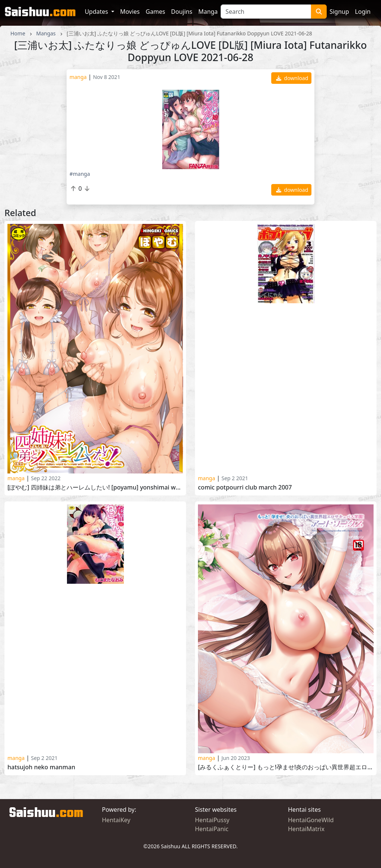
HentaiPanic (212, 829)
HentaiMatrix (306, 829)
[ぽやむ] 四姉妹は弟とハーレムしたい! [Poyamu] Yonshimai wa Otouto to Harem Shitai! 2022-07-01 (95, 487)
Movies (130, 12)
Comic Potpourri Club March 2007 (245, 487)
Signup (339, 12)
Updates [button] (97, 12)
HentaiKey (116, 820)
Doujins (182, 12)
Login (363, 12)
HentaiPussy (212, 820)
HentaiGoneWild (311, 820)
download (292, 78)
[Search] (266, 12)
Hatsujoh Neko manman (41, 767)
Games (156, 12)
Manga (208, 12)
